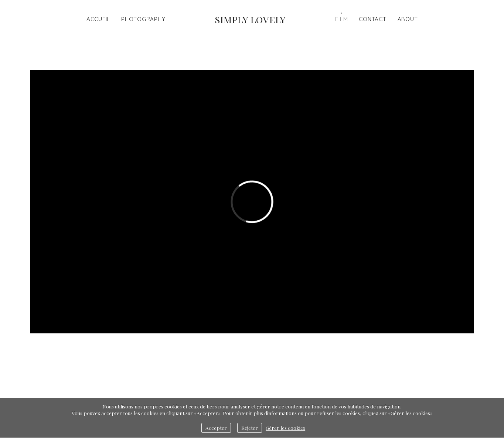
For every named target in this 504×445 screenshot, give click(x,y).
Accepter (216, 428)
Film (341, 19)
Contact (372, 19)
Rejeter (250, 428)
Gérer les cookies (285, 428)
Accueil (98, 19)
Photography (143, 19)
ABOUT (408, 19)
